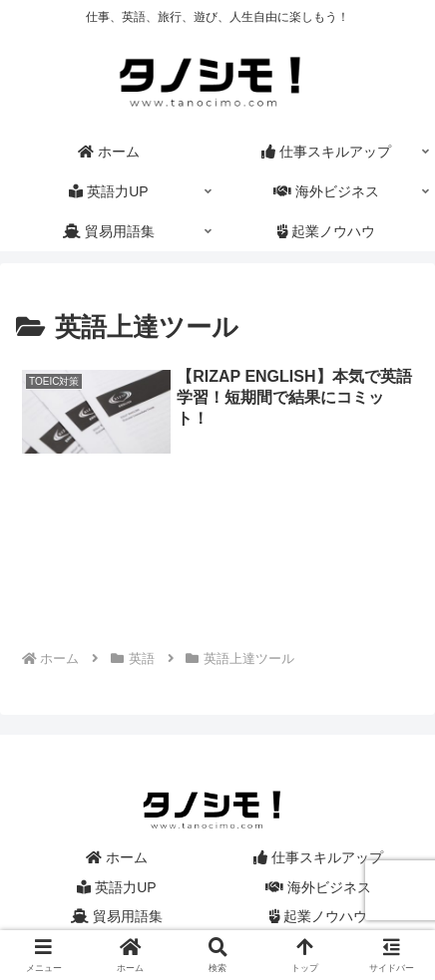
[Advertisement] (217, 572)
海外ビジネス (318, 887)
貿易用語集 (117, 916)
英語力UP (116, 887)
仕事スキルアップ (318, 857)
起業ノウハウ (319, 916)
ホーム (117, 857)
